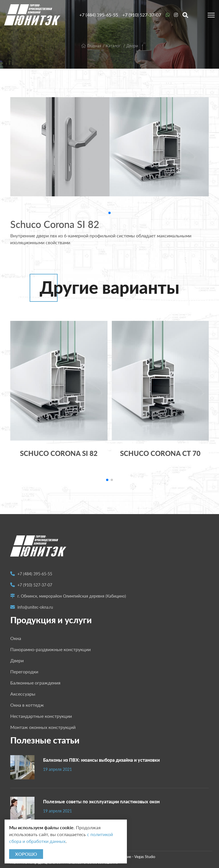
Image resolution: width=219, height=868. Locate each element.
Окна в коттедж (27, 705)
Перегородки (24, 672)
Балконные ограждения (35, 683)
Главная (91, 46)
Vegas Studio (145, 857)
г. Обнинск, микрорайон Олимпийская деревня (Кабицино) (72, 596)
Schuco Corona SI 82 (59, 453)
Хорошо (26, 854)
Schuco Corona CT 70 (160, 453)
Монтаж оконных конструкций (43, 727)
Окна (16, 638)
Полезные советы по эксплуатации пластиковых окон (101, 801)
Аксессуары (23, 694)
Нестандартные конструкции (41, 716)
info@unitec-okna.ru (35, 607)
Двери (132, 46)
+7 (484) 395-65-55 (99, 15)
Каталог (113, 46)
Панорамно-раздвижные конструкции (50, 649)
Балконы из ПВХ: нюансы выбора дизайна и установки (101, 760)
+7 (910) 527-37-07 (142, 15)
